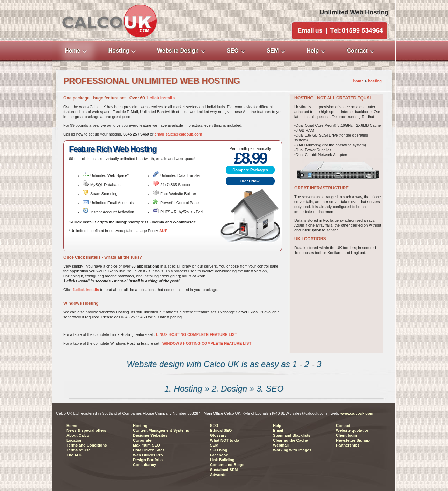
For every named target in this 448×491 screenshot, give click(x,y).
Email (278, 430)
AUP (163, 231)
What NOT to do (225, 440)
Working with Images (292, 450)
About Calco (78, 435)
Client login (346, 435)
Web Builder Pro (148, 455)
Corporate (142, 440)
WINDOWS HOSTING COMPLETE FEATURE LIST (207, 343)
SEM (214, 445)
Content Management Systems (161, 430)
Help (277, 426)
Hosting (140, 426)
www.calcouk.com (357, 413)
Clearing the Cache (290, 440)
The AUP (74, 455)
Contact (343, 426)
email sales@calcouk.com (178, 134)
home (358, 81)
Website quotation (353, 430)
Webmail (281, 445)
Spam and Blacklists (292, 435)
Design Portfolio (148, 460)
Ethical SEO (221, 430)
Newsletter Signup (353, 440)
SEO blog (219, 450)
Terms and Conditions (87, 445)
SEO (214, 426)
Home (72, 426)
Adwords (218, 475)
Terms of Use (79, 450)
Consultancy (145, 465)
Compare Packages (250, 170)
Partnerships (348, 445)
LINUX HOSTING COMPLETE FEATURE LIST (197, 334)
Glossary (218, 435)
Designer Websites (150, 435)
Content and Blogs (227, 465)
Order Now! (250, 181)
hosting (375, 81)
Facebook (219, 455)
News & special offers (86, 430)
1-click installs (160, 98)
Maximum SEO (146, 445)
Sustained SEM (224, 470)
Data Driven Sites (149, 450)
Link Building (222, 460)
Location (75, 440)
